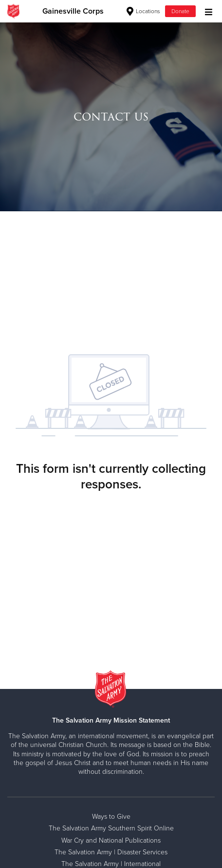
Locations (143, 11)
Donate (180, 11)
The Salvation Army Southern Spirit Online (111, 828)
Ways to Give (111, 817)
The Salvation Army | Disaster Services (111, 852)
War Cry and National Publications (111, 840)
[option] (111, 117)
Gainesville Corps (73, 11)
